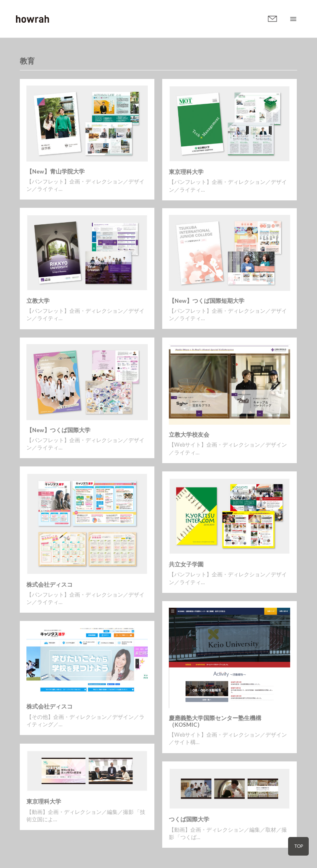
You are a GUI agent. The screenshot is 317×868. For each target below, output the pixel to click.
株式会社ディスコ (50, 585)
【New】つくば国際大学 (58, 430)
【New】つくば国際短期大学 (207, 301)
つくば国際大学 (189, 819)
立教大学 (38, 301)
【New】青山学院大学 (56, 171)
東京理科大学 (186, 172)
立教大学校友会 (189, 435)
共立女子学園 (186, 564)
